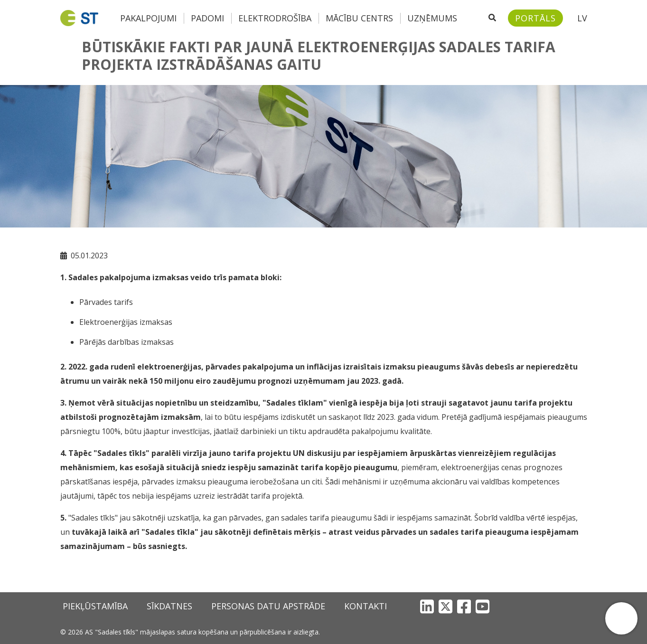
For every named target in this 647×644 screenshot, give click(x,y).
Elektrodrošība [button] (275, 18)
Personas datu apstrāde (268, 606)
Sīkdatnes (169, 606)
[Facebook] (464, 606)
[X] (445, 606)
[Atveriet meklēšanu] (492, 18)
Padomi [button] (207, 18)
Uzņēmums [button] (432, 18)
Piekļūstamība (95, 606)
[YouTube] (483, 606)
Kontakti (366, 606)
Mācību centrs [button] (359, 18)
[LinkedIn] (427, 606)
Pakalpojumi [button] (148, 18)
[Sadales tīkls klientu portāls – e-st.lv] (535, 18)
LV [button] (582, 18)
